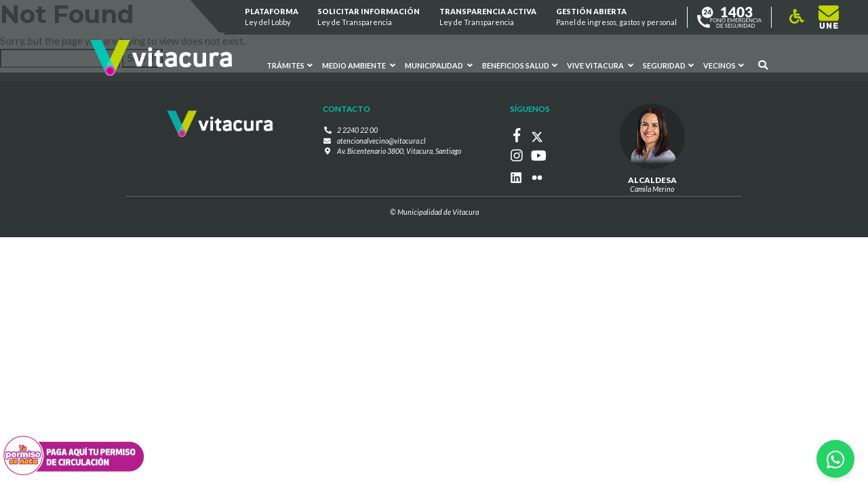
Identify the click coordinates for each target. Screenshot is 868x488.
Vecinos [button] (724, 66)
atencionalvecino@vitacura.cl (381, 140)
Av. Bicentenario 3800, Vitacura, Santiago (399, 150)
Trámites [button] (290, 66)
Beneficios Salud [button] (520, 66)
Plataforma (272, 17)
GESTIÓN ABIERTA (616, 17)
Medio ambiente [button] (359, 66)
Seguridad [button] (668, 66)
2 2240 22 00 (357, 130)
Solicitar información (369, 17)
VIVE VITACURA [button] (600, 66)
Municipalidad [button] (439, 66)
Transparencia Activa (488, 17)
